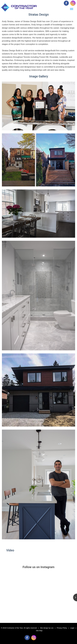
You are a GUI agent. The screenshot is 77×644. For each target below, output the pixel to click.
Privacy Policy (62, 628)
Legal (72, 628)
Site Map (39, 631)
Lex (52, 628)
